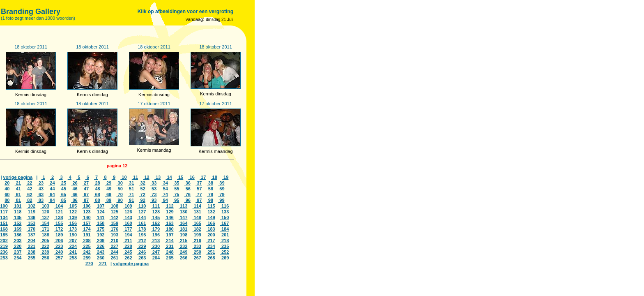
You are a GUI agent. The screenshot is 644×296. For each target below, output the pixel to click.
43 (40, 189)
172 (59, 229)
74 (165, 194)
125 (114, 212)
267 (197, 258)
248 (169, 252)
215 (183, 240)
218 (224, 240)
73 (153, 194)
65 (63, 194)
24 (52, 183)
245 (128, 252)
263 (141, 258)
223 (59, 246)
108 (114, 206)
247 (155, 252)
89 (108, 200)
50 (119, 189)
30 (119, 183)
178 (141, 229)
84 (52, 200)
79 (221, 194)
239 (45, 252)
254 (17, 258)
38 (210, 183)
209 (100, 240)
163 (169, 223)
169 (17, 229)
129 (169, 212)
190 (72, 235)
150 (224, 217)
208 (86, 240)
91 (131, 200)
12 (146, 177)
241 (72, 252)
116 (224, 206)
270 (89, 264)
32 (142, 183)
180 (169, 229)
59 (221, 189)
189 (59, 235)
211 (128, 240)
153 (31, 223)
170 (31, 229)
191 (86, 235)
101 (17, 206)
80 (7, 200)
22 (29, 183)
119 (31, 212)
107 (100, 206)
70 (119, 194)
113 (183, 206)
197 (169, 235)
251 (210, 252)
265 (169, 258)
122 (72, 212)
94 (165, 200)
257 (59, 258)
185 (4, 235)
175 (100, 229)
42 (29, 189)
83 (40, 200)
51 (131, 189)
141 (100, 217)
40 (7, 189)
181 (183, 229)
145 (155, 217)
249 (183, 252)
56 (187, 189)
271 (102, 264)
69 (108, 194)
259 (86, 258)
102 (31, 206)
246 (141, 252)
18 (214, 177)
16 (191, 177)
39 (221, 183)
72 (142, 194)
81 (18, 200)
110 (141, 206)
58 (210, 189)
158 (100, 223)
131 (197, 212)
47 (86, 189)
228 (128, 246)
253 (4, 258)
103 (45, 206)
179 (155, 229)
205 (45, 240)
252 (224, 252)
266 (183, 258)
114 (197, 206)
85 (63, 200)
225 (86, 246)
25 (63, 183)
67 (86, 194)
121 (59, 212)
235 (224, 246)
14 (169, 177)
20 (7, 183)
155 (59, 223)
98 (210, 200)
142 (114, 217)
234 (210, 246)
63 (40, 194)
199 (197, 235)
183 (210, 229)
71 (131, 194)
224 (72, 246)
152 (17, 223)
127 (141, 212)
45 (63, 189)
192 (100, 235)
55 (176, 189)
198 (183, 235)
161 (141, 223)
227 (114, 246)
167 (224, 223)
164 (183, 223)
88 (97, 200)
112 (169, 206)
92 (142, 200)
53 (153, 189)
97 (199, 200)
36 (187, 183)
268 (210, 258)
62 (29, 194)
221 (31, 246)
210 (114, 240)
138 (59, 217)
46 (74, 189)
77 (199, 194)
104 (59, 206)
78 (210, 194)
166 (210, 223)
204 (31, 240)
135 (17, 217)
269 (224, 258)
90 (119, 200)
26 (74, 183)
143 (128, 217)
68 (97, 194)
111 (155, 206)
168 (4, 229)
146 (169, 217)
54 (165, 189)
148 (197, 217)
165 (197, 223)
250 (197, 252)
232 (183, 246)
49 (108, 189)
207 (72, 240)
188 (45, 235)
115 (210, 206)
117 (4, 212)
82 (29, 200)
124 (100, 212)
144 (141, 217)
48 (97, 189)
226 (100, 246)
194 (128, 235)
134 (4, 217)
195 (141, 235)
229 (141, 246)
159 (114, 223)
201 (224, 235)
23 (40, 183)
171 (45, 229)
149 (210, 217)
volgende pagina (131, 264)
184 (224, 229)
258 (72, 258)
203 (17, 240)
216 (197, 240)
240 (59, 252)
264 (155, 258)
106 (86, 206)
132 (210, 212)
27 (86, 183)
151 (4, 223)
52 (142, 189)
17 (203, 177)
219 (4, 246)
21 (18, 183)
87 (86, 200)
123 (86, 212)
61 (18, 194)
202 (4, 240)
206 (59, 240)
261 (114, 258)
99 (221, 200)
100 (4, 206)
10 (123, 177)
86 (74, 200)
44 (52, 189)
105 (72, 206)
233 (197, 246)
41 (18, 189)
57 (199, 189)
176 (114, 229)
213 (155, 240)
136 (31, 217)
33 (153, 183)
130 (183, 212)
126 (128, 212)
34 (165, 183)
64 (52, 194)
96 (187, 200)
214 (169, 240)
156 (72, 223)
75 (176, 194)
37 (199, 183)
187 (31, 235)
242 (86, 252)
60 (7, 194)
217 (210, 240)
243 (100, 252)
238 (31, 252)
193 (114, 235)
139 (72, 217)
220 (17, 246)
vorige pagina (18, 177)
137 (45, 217)
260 (100, 258)
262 (128, 258)
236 (4, 252)
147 (183, 217)
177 (128, 229)
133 (224, 212)
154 (45, 223)
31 (131, 183)
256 (45, 258)
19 (225, 177)
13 (158, 177)
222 (45, 246)
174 (86, 229)
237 (17, 252)
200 (210, 235)
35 (176, 183)
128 (155, 212)
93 (153, 200)
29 (108, 183)
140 (86, 217)
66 (74, 194)
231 (169, 246)
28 (97, 183)
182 (197, 229)
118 (17, 212)
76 (187, 194)
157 (86, 223)
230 (155, 246)
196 (155, 235)
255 (31, 258)
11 (135, 177)
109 (128, 206)
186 (17, 235)
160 (128, 223)
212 (141, 240)
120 (45, 212)
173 (72, 229)
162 (155, 223)
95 (176, 200)
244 (114, 252)
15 (180, 177)
